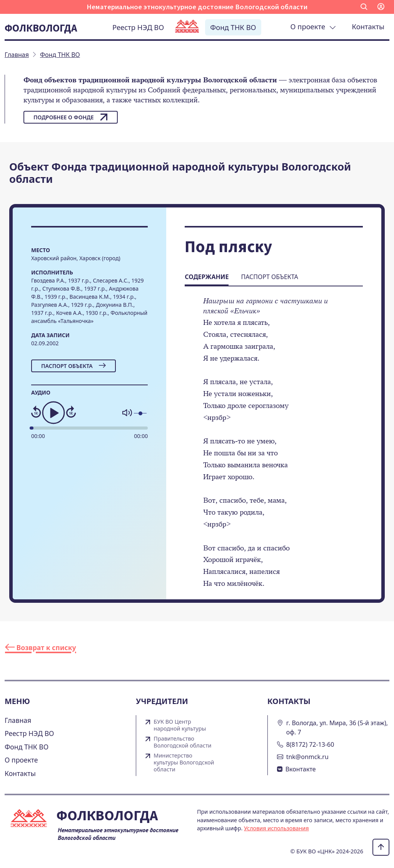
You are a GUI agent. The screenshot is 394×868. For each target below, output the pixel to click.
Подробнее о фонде (71, 117)
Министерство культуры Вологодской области (184, 763)
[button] (364, 7)
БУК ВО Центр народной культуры (180, 725)
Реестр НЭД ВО (138, 27)
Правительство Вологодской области (182, 742)
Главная (18, 720)
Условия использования (276, 828)
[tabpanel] (274, 447)
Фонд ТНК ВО (233, 27)
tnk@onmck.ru (307, 757)
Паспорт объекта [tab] (269, 277)
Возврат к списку (41, 647)
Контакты (368, 26)
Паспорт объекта (73, 366)
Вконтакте (301, 769)
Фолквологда (41, 28)
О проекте (313, 26)
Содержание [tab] (207, 277)
